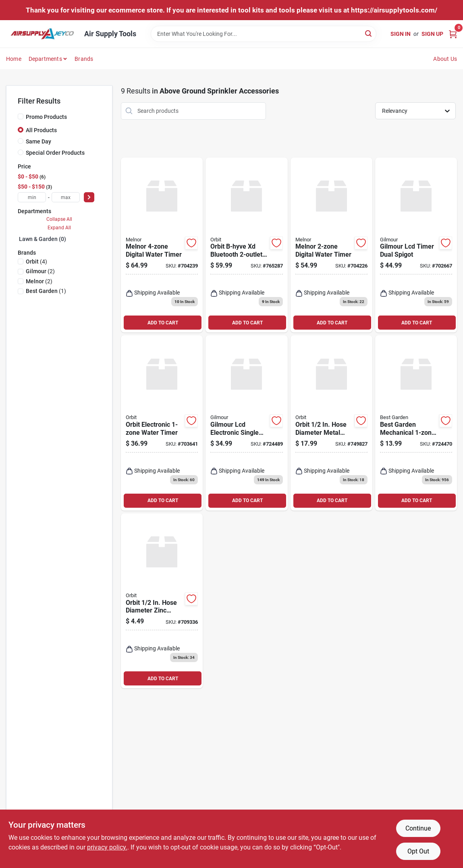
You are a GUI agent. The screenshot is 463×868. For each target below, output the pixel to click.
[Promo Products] (21, 116)
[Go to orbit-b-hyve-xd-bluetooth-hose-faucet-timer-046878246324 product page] (246, 245)
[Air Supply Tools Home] (42, 34)
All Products (41, 130)
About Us (445, 59)
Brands (84, 59)
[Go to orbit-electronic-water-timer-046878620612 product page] (162, 423)
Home (14, 59)
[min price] (32, 197)
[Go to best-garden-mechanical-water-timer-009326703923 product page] (416, 423)
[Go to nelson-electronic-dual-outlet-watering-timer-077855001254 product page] (416, 245)
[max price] (66, 197)
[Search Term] (264, 34)
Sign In (401, 34)
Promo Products (46, 117)
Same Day (38, 141)
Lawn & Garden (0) (43, 239)
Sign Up (432, 34)
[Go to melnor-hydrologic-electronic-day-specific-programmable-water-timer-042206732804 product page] (162, 245)
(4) (36, 262)
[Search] (369, 33)
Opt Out (418, 851)
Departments (45, 59)
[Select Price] (89, 197)
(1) (46, 291)
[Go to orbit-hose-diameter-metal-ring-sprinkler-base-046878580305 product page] (331, 423)
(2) (40, 271)
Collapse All (59, 219)
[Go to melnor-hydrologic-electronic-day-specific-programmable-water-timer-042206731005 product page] (331, 245)
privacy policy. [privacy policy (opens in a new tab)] (107, 847)
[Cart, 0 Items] (453, 34)
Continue (418, 828)
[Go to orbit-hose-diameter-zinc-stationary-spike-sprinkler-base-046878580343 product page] (162, 601)
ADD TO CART (163, 323)
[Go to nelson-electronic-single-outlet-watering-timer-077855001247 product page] (246, 423)
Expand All (59, 228)
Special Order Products (55, 153)
